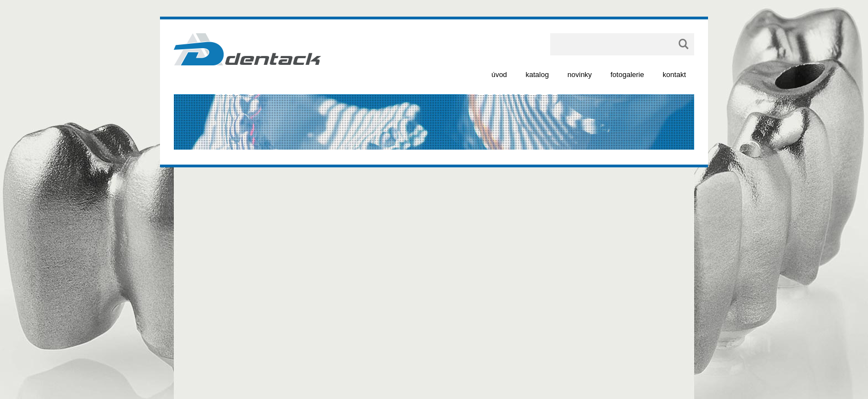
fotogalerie (627, 75)
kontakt (674, 75)
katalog (537, 75)
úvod (499, 75)
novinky (580, 75)
